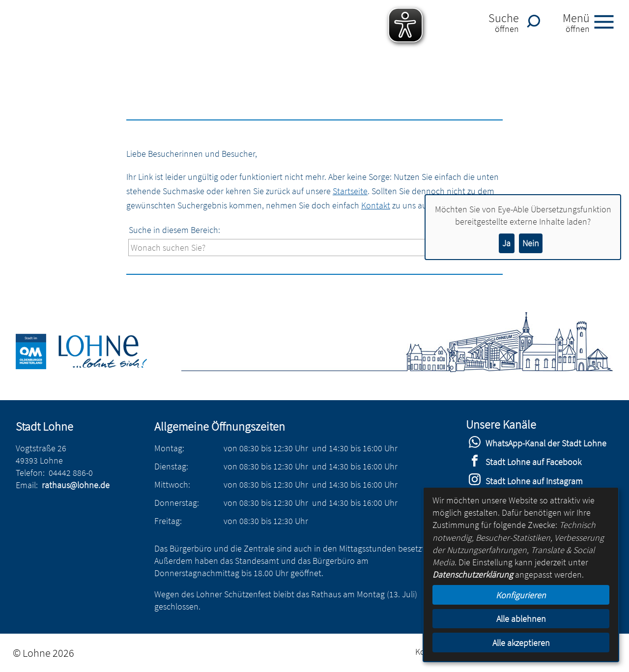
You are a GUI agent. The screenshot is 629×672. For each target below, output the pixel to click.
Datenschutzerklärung (473, 574)
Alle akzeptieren (521, 643)
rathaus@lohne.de (76, 485)
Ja (506, 243)
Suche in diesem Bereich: (174, 230)
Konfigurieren (521, 595)
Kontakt (376, 205)
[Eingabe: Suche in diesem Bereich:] (283, 248)
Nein (531, 243)
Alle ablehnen (521, 619)
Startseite (350, 191)
